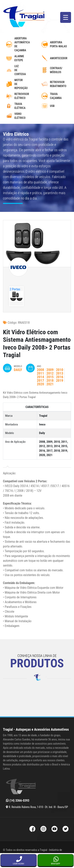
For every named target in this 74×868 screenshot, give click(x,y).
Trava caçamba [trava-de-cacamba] (56, 96)
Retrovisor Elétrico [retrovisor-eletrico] (22, 96)
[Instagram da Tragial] (43, 829)
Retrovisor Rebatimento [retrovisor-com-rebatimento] (58, 84)
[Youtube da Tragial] (54, 829)
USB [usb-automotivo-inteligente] (52, 106)
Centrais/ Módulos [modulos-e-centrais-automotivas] (56, 70)
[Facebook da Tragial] (32, 829)
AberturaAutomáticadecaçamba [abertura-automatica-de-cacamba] (22, 44)
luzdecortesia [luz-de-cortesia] (20, 70)
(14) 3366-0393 (18, 801)
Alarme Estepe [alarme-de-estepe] (19, 58)
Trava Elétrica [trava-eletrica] (20, 106)
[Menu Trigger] (66, 17)
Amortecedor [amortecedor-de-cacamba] (59, 58)
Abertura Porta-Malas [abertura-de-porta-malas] (58, 44)
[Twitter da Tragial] (66, 829)
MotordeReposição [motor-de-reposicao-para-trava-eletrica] (21, 84)
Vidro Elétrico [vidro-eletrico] (20, 116)
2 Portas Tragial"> (15, 292)
